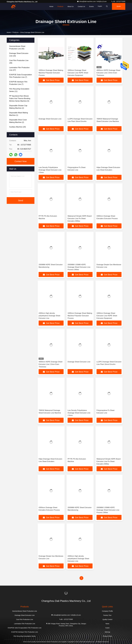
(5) (20, 98)
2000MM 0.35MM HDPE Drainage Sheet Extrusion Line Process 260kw (79, 267)
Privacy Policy (107, 636)
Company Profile (107, 611)
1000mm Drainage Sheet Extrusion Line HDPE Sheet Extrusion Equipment (78, 73)
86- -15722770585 (118, 1)
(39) (19, 62)
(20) (18, 127)
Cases (107, 628)
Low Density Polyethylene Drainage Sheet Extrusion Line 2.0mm (50, 170)
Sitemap (107, 632)
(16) (19, 55)
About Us (69, 6)
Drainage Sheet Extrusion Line (50, 119)
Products (59, 6)
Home (50, 6)
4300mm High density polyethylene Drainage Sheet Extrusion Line (49, 316)
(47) (19, 69)
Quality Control (107, 619)
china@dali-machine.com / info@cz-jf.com (92, 1)
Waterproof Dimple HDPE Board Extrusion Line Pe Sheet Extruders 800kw (80, 219)
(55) (17, 47)
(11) (19, 90)
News (107, 624)
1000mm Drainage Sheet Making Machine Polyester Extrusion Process (51, 73)
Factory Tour (107, 615)
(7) (21, 76)
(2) (18, 107)
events (90, 6)
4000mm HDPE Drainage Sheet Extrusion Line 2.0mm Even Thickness (108, 73)
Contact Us (80, 6)
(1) (19, 114)
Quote (118, 6)
